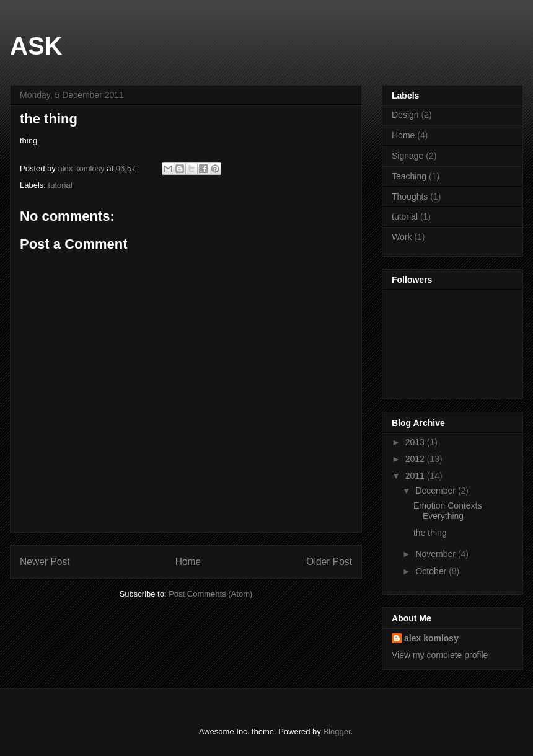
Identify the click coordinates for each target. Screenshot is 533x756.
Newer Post (45, 562)
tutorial (60, 185)
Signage (407, 156)
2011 (416, 476)
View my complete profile (440, 655)
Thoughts (410, 197)
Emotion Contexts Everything (448, 511)
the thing (430, 533)
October (432, 571)
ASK (36, 46)
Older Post (329, 562)
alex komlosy (431, 638)
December (436, 491)
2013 (416, 442)
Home (188, 562)
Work (402, 237)
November (436, 554)
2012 (416, 459)
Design (405, 115)
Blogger (337, 732)
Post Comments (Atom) (210, 594)
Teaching (409, 176)
